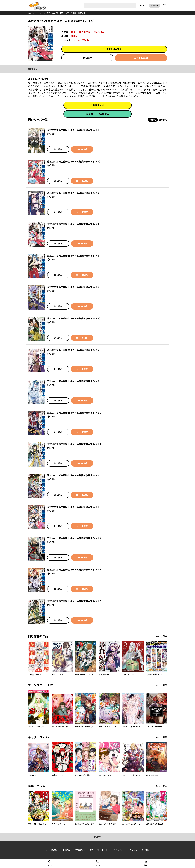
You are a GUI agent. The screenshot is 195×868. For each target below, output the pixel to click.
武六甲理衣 (85, 32)
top (30, 13)
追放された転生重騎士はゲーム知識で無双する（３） (74, 193)
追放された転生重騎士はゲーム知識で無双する (66, 13)
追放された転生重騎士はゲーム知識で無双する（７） (74, 318)
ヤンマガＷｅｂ (81, 40)
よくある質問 (52, 850)
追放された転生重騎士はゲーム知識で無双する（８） (74, 350)
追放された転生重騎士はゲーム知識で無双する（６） (74, 287)
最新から (163, 120)
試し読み (87, 58)
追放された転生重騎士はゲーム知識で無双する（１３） (76, 507)
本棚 (145, 865)
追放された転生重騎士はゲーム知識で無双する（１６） (76, 601)
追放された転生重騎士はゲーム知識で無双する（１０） (76, 413)
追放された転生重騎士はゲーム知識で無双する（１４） (76, 538)
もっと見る (161, 636)
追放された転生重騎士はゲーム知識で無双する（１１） (76, 444)
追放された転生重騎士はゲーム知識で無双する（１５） (76, 570)
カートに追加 (141, 58)
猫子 (73, 32)
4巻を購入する (114, 49)
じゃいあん (99, 32)
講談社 (74, 36)
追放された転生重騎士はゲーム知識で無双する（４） (74, 224)
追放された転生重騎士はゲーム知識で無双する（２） (74, 162)
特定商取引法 (80, 850)
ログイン (143, 6)
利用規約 (66, 850)
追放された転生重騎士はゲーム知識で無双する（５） (74, 256)
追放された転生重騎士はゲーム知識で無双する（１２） (76, 475)
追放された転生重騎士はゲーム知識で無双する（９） (74, 381)
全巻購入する (98, 105)
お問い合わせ (119, 850)
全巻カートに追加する (98, 114)
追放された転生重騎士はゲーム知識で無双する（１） (74, 130)
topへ (97, 837)
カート (98, 865)
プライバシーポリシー (100, 850)
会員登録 (154, 6)
